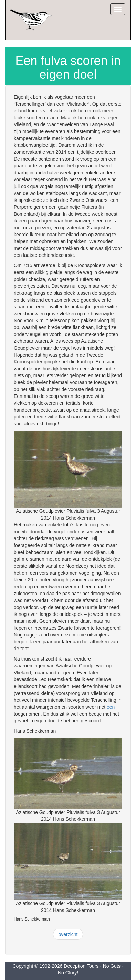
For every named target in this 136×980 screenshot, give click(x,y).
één (111, 707)
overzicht (68, 934)
